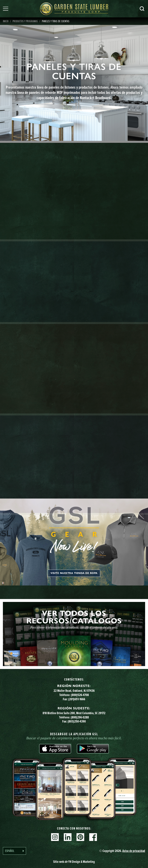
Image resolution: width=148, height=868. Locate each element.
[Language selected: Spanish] (14, 851)
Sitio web (74, 862)
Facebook (93, 837)
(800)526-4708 (80, 695)
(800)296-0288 (80, 717)
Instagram (55, 837)
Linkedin (68, 837)
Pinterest (80, 837)
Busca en (142, 9)
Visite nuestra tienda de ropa (74, 573)
